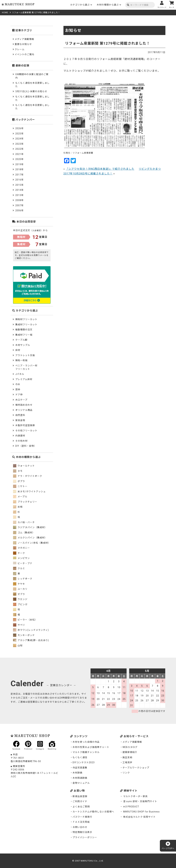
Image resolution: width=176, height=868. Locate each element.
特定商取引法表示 (82, 832)
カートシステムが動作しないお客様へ (93, 812)
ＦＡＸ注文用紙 (81, 822)
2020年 (19, 159)
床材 (18, 350)
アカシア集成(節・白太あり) (31, 640)
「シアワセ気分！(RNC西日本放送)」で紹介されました (100, 169)
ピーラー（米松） (25, 620)
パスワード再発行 (82, 817)
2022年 (19, 149)
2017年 (19, 175)
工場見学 (127, 762)
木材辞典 (77, 773)
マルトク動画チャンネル (86, 752)
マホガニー (21, 548)
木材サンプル (23, 345)
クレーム (20, 49)
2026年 (19, 128)
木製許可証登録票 (25, 425)
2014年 (19, 190)
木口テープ (21, 400)
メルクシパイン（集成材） (30, 538)
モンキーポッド (24, 635)
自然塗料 (20, 415)
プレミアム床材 (24, 379)
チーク (19, 553)
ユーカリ (20, 589)
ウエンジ (20, 599)
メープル (20, 497)
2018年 (19, 169)
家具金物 (20, 420)
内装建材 (20, 436)
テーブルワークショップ (136, 768)
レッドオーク (23, 579)
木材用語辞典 (80, 778)
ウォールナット (24, 466)
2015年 (19, 185)
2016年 (19, 180)
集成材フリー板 (24, 335)
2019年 (19, 164)
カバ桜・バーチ (24, 522)
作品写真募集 (80, 768)
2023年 (19, 144)
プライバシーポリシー (85, 837)
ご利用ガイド (80, 801)
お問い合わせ (80, 827)
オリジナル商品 (24, 410)
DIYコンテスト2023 (84, 762)
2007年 (19, 205)
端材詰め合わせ (24, 405)
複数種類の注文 (24, 330)
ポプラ (19, 481)
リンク (126, 773)
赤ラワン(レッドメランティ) (31, 630)
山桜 (18, 645)
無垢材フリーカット (26, 319)
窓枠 (18, 390)
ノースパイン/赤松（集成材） (32, 543)
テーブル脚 (21, 340)
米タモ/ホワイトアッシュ (29, 492)
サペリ (19, 625)
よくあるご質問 (81, 807)
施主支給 (127, 757)
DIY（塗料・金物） (26, 446)
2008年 (19, 200)
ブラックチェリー (25, 502)
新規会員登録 (80, 796)
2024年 (19, 139)
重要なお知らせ (23, 44)
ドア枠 (19, 395)
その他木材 (21, 441)
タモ (18, 471)
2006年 (19, 210)
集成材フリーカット (26, 325)
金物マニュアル (81, 783)
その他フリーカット (26, 431)
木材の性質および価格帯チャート (91, 747)
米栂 (18, 507)
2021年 (19, 154)
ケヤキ (19, 584)
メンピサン (21, 558)
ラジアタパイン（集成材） (30, 527)
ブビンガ (20, 604)
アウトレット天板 (25, 355)
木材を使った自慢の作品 (86, 742)
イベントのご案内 (24, 54)
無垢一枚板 (21, 360)
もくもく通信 (80, 757)
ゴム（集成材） (24, 533)
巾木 (18, 384)
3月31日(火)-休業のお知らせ (31, 91)
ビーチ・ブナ (23, 563)
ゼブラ (19, 594)
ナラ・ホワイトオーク (28, 476)
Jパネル (20, 374)
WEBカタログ (130, 747)
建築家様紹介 (130, 752)
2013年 (19, 195)
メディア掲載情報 (24, 39)
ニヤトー (20, 486)
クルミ (19, 568)
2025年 (19, 134)
